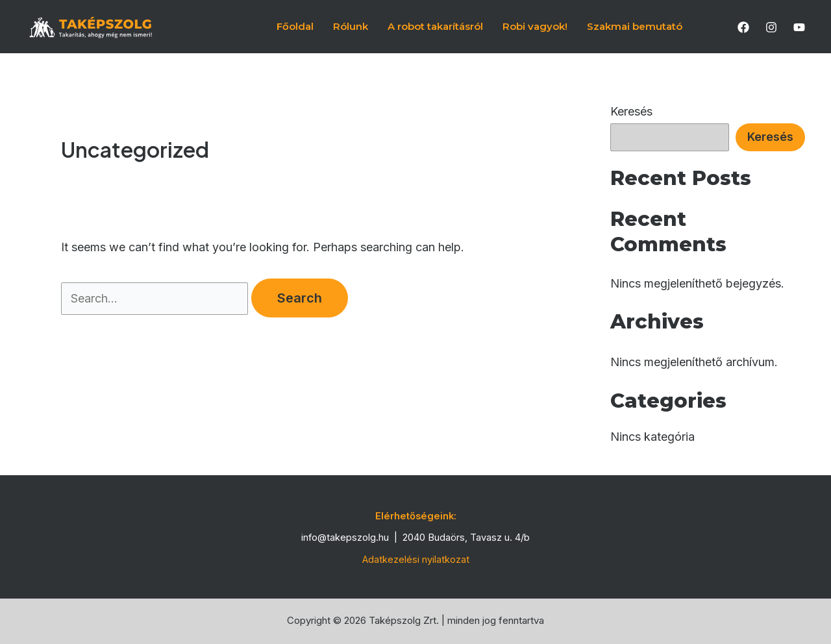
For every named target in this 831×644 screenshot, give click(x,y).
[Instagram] (771, 27)
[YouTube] (799, 27)
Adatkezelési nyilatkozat (416, 560)
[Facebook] (743, 27)
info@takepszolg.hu (345, 538)
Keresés (631, 111)
